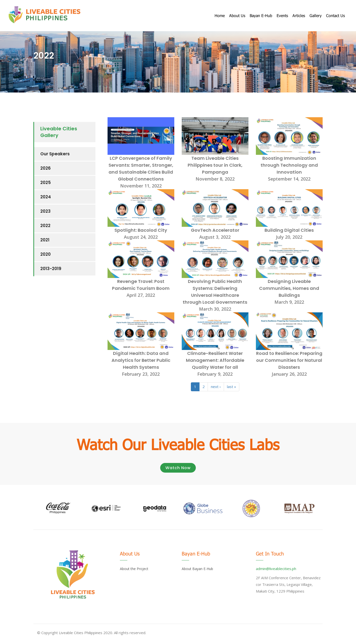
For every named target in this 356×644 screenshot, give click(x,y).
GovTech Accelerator (215, 230)
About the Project (134, 569)
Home (220, 15)
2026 (45, 168)
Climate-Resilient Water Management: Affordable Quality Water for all (215, 360)
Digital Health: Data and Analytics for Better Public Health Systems (141, 360)
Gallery (316, 15)
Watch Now (178, 468)
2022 (45, 226)
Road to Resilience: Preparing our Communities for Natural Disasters (289, 360)
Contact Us (335, 15)
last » (232, 387)
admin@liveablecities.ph (276, 569)
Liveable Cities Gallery (59, 132)
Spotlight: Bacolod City (141, 230)
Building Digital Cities (289, 230)
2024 (46, 197)
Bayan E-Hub (261, 15)
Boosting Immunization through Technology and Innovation (289, 165)
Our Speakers (55, 154)
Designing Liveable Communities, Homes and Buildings (289, 288)
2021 (45, 240)
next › (216, 387)
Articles (299, 15)
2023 (45, 211)
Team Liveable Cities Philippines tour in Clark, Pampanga (215, 165)
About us (237, 15)
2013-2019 (51, 269)
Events (282, 15)
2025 (45, 183)
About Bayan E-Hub (197, 569)
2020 (45, 254)
